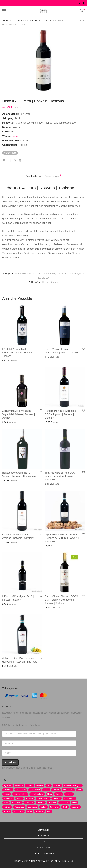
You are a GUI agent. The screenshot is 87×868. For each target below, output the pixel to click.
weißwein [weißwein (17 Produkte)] (40, 811)
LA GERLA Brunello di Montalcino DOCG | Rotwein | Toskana (18, 353)
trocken (55, 282)
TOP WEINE (49, 274)
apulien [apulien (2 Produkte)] (29, 785)
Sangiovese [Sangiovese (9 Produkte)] (19, 807)
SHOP (17, 20)
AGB (43, 842)
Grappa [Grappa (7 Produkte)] (59, 794)
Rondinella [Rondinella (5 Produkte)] (64, 803)
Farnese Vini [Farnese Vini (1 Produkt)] (68, 790)
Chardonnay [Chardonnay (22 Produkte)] (35, 790)
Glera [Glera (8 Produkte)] (50, 794)
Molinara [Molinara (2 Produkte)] (30, 798)
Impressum (43, 836)
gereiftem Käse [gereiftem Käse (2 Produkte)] (37, 794)
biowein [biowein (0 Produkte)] (57, 785)
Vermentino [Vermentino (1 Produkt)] (18, 811)
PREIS (26, 20)
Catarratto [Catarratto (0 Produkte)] (8, 790)
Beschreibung (33, 176)
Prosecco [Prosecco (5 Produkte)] (52, 803)
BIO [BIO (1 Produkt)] (48, 785)
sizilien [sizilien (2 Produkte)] (43, 807)
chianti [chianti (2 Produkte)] (46, 790)
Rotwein (46, 282)
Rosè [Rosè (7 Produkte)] (75, 803)
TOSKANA (61, 274)
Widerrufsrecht (43, 848)
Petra (15, 136)
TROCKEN (73, 274)
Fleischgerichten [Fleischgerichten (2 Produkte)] (20, 794)
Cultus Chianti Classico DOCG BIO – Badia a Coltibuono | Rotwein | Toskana (61, 600)
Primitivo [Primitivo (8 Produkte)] (41, 803)
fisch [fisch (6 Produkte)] (79, 790)
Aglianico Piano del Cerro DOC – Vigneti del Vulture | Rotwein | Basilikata (62, 538)
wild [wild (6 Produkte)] (49, 811)
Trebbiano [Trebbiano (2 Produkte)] (76, 807)
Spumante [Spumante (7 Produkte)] (54, 807)
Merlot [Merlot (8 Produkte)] (19, 798)
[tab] (33, 176)
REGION (26, 274)
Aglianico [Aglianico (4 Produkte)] (8, 785)
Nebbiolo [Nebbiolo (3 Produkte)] (57, 798)
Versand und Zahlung (43, 853)
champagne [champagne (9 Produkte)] (21, 790)
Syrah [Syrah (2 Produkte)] (65, 807)
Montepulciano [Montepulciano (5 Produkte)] (43, 798)
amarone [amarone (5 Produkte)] (19, 785)
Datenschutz (43, 830)
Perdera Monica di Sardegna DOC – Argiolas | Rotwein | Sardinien (60, 414)
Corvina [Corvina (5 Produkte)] (56, 790)
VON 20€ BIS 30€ (41, 20)
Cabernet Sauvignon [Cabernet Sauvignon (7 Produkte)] (73, 785)
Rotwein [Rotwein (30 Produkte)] (7, 807)
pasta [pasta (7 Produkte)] (6, 803)
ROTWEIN (37, 274)
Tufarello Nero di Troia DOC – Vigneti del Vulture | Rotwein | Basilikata (61, 476)
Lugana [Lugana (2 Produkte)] (69, 794)
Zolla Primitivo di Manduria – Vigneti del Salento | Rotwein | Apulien (19, 414)
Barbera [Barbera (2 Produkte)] (40, 785)
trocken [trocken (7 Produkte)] (7, 811)
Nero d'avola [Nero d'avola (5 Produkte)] (69, 798)
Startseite (7, 20)
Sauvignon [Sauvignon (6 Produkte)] (32, 807)
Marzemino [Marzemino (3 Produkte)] (8, 798)
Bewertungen (53, 176)
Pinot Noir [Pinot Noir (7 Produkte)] (29, 803)
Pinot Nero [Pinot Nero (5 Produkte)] (17, 803)
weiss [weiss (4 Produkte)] (29, 811)
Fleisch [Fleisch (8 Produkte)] (7, 794)
